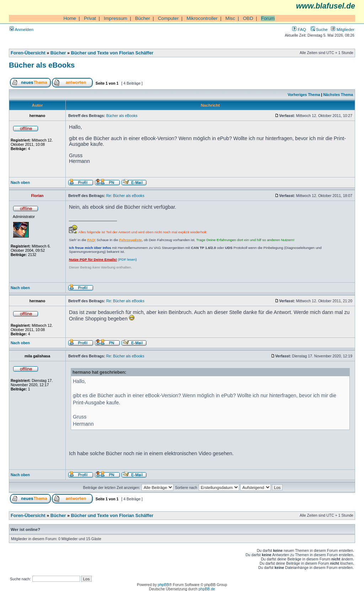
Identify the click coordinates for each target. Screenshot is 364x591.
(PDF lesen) (103, 259)
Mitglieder (343, 29)
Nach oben (20, 182)
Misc (230, 18)
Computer (168, 18)
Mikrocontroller (202, 18)
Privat (90, 18)
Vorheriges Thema (304, 95)
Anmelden (22, 29)
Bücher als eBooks (42, 65)
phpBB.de (207, 589)
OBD (248, 18)
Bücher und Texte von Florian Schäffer (112, 53)
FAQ (299, 29)
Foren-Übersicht (28, 53)
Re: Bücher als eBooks (125, 196)
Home (70, 18)
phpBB (164, 585)
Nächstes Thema (338, 95)
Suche (319, 29)
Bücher (143, 18)
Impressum (116, 18)
